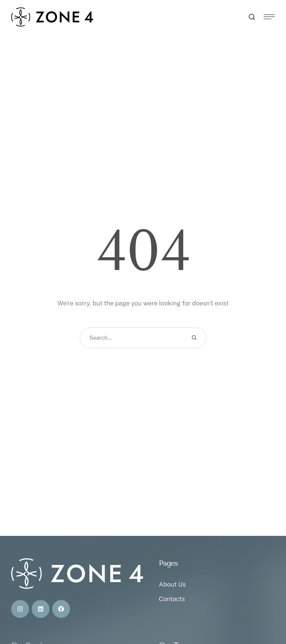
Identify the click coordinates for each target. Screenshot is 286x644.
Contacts (172, 599)
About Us (172, 584)
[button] (266, 612)
